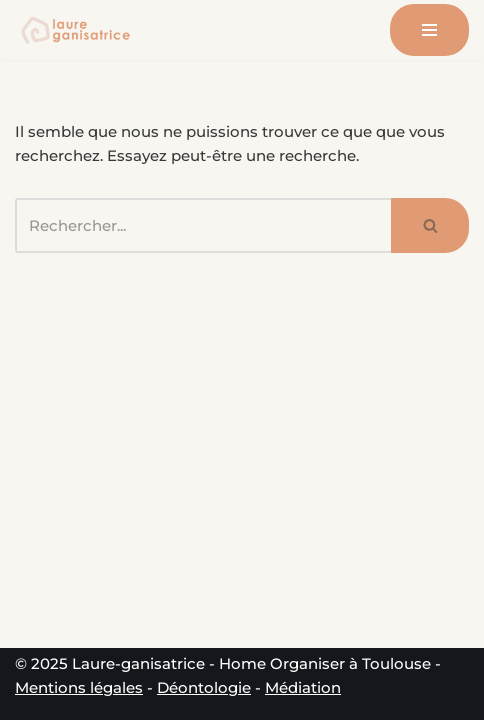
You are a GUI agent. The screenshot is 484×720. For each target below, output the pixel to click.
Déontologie (204, 687)
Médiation (303, 687)
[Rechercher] (203, 225)
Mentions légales (79, 687)
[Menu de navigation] (429, 30)
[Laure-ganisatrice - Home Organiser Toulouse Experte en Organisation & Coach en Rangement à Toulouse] (75, 30)
